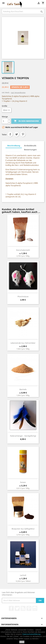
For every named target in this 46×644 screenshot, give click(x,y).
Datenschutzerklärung (31, 634)
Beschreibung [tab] (14, 146)
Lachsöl (23, 575)
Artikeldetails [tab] (30, 146)
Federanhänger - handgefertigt (23, 436)
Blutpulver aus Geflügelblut (23, 529)
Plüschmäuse (23, 296)
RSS (23, 608)
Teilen (10, 134)
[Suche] (23, 11)
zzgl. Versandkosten (18, 93)
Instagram (35, 608)
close (22, 642)
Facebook (11, 608)
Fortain (23, 482)
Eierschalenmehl (23, 250)
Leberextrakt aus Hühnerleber (23, 343)
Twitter (17, 608)
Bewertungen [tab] (30, 150)
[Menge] (5, 121)
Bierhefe (23, 389)
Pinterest (23, 134)
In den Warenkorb (26, 121)
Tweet (17, 134)
